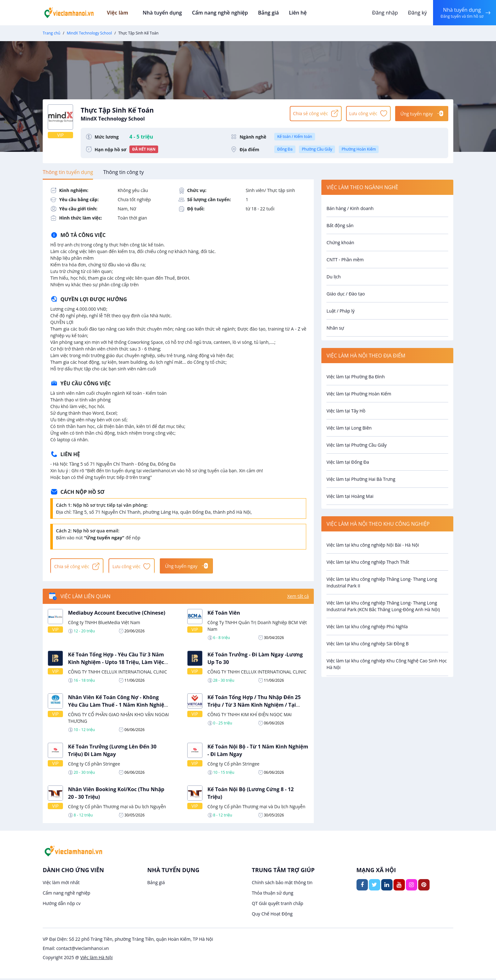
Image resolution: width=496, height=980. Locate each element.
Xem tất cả (298, 598)
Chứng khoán (340, 242)
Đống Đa (285, 149)
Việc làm (125, 13)
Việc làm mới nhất (61, 884)
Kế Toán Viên (224, 614)
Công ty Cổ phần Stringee (94, 765)
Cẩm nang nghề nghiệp (221, 13)
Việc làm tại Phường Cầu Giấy (356, 445)
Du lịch (334, 277)
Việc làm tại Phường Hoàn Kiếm (359, 394)
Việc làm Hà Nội (96, 959)
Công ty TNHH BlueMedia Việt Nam (104, 624)
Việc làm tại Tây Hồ (346, 411)
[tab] (68, 172)
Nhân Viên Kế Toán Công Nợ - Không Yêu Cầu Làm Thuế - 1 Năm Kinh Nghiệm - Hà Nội (119, 706)
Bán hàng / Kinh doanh (350, 208)
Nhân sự (335, 328)
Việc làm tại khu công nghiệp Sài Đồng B (368, 644)
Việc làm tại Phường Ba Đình (356, 377)
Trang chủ (52, 33)
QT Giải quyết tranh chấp (278, 905)
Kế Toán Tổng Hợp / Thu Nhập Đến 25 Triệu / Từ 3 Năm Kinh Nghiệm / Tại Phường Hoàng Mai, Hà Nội (254, 706)
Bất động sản (340, 225)
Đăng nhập (384, 13)
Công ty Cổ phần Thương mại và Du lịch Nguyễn (117, 808)
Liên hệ (297, 13)
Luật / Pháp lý (341, 311)
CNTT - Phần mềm (345, 260)
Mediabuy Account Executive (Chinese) (117, 614)
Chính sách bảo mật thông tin (282, 884)
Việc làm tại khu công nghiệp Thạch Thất (368, 562)
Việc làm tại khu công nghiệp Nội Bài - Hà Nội (373, 545)
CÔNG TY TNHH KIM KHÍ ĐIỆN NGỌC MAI (250, 716)
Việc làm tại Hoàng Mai (350, 496)
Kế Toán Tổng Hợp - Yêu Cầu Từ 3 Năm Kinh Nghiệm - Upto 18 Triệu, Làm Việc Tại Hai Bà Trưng (116, 663)
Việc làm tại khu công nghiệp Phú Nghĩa (367, 626)
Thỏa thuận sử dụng (273, 894)
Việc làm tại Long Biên (349, 428)
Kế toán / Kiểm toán (294, 136)
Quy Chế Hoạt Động (272, 915)
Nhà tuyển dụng (165, 13)
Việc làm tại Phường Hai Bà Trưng (361, 479)
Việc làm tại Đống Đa (348, 462)
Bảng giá (269, 13)
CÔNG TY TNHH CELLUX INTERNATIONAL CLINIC (118, 673)
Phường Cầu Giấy (317, 149)
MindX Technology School (89, 33)
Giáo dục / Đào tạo (346, 294)
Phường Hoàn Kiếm (359, 149)
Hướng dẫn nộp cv (62, 905)
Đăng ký (416, 13)
